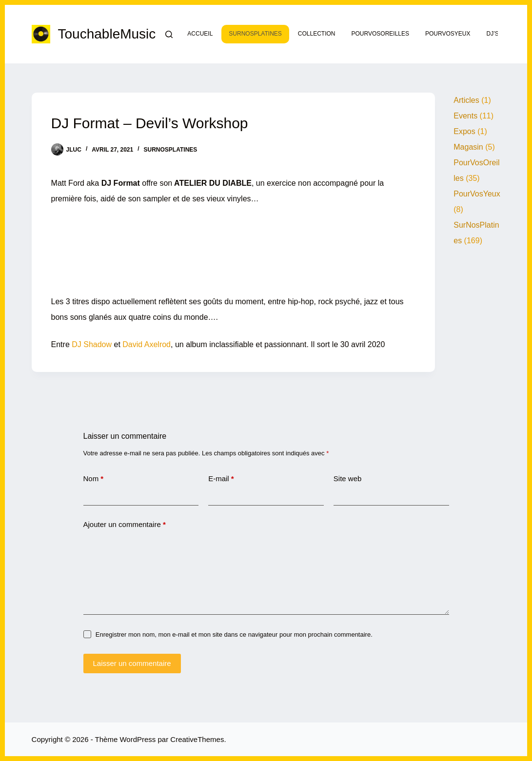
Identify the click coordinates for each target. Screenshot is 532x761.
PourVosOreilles (381, 34)
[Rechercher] (169, 34)
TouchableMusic (107, 34)
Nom (94, 479)
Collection (317, 34)
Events (465, 116)
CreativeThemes (197, 739)
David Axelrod (147, 344)
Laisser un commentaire (132, 663)
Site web (348, 478)
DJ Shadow (92, 344)
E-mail (221, 479)
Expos (464, 131)
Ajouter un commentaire (125, 525)
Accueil (200, 34)
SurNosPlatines (255, 34)
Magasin (468, 147)
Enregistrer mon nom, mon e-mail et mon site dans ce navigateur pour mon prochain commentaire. (234, 634)
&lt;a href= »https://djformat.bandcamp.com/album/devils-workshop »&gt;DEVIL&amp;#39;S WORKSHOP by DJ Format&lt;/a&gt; (233, 248)
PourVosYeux (448, 34)
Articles (466, 100)
